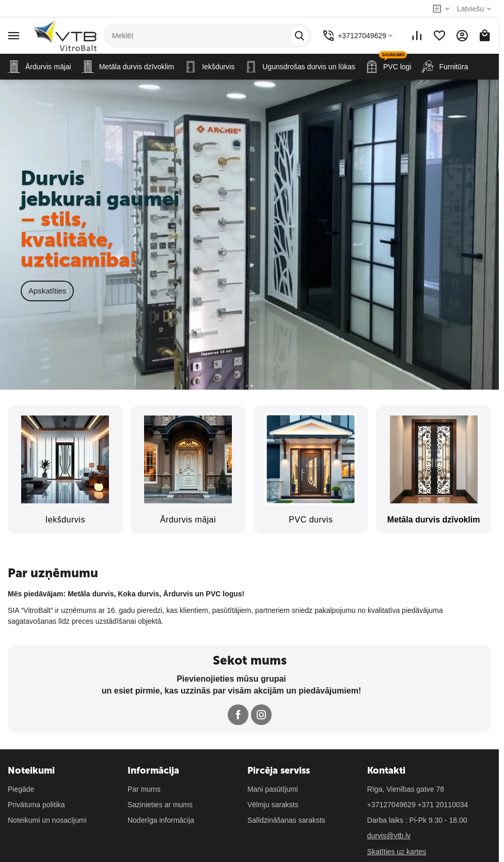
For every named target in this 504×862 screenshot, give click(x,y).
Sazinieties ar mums (160, 805)
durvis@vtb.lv (389, 836)
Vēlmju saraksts (273, 805)
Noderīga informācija (161, 820)
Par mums (144, 789)
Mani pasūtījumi (273, 789)
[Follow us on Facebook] (238, 715)
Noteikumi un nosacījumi (47, 820)
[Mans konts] (462, 36)
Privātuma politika (36, 805)
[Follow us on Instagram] (261, 715)
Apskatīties (47, 291)
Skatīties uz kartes (397, 852)
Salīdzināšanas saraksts (286, 820)
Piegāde (21, 789)
